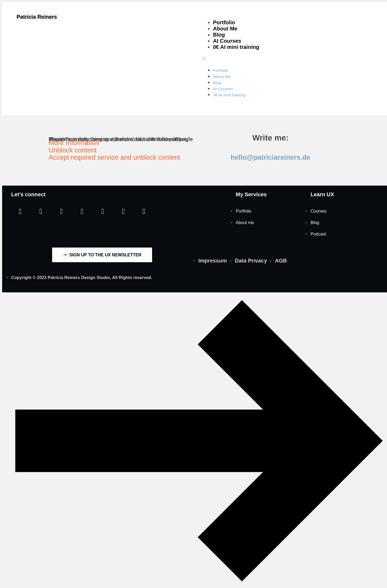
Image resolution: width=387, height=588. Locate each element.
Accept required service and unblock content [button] (114, 157)
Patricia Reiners (37, 17)
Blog (219, 35)
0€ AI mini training (236, 47)
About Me (225, 29)
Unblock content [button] (73, 150)
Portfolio (224, 22)
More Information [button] (74, 143)
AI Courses (227, 41)
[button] (291, 59)
